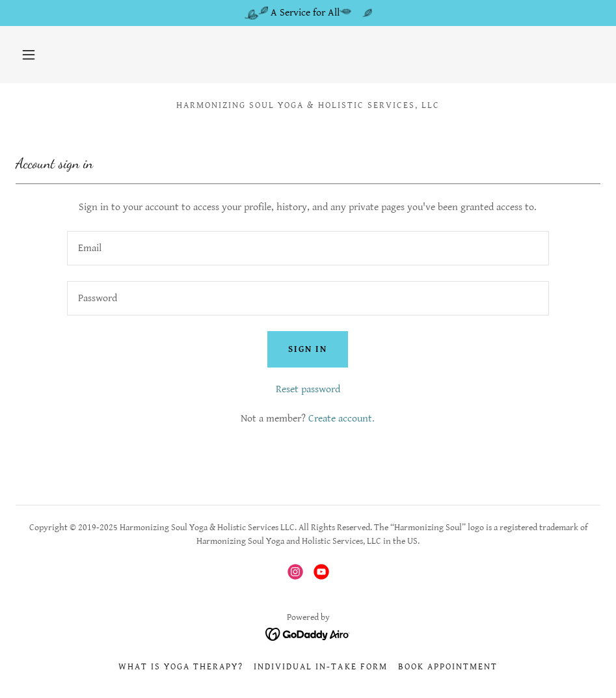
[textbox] (308, 248)
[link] (295, 572)
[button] (29, 55)
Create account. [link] (341, 419)
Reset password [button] (308, 389)
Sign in (308, 349)
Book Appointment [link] (448, 667)
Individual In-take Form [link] (320, 667)
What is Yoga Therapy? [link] (181, 667)
